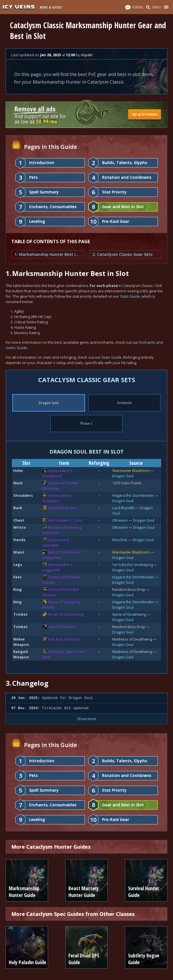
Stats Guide (130, 296)
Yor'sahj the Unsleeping (133, 565)
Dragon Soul (123, 476)
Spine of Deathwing (129, 614)
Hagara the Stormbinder (133, 495)
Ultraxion (120, 520)
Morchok (120, 540)
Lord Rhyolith (123, 508)
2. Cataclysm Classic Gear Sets (122, 254)
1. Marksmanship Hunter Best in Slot (47, 254)
